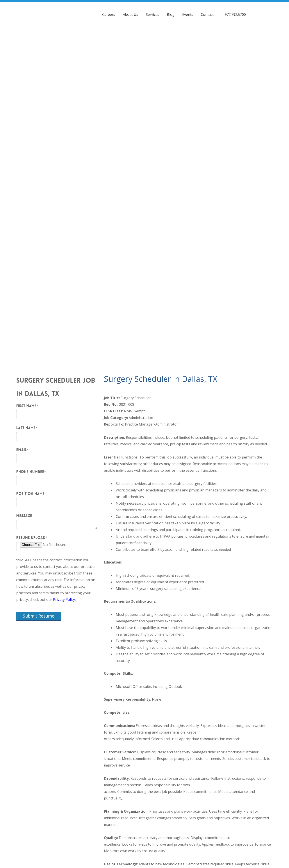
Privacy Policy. (64, 319)
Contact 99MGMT (240, 843)
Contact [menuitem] (207, 12)
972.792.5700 (235, 12)
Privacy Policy (145, 847)
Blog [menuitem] (171, 12)
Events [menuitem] (188, 12)
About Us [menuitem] (130, 12)
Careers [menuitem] (109, 12)
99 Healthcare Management (186, 840)
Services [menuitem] (153, 12)
